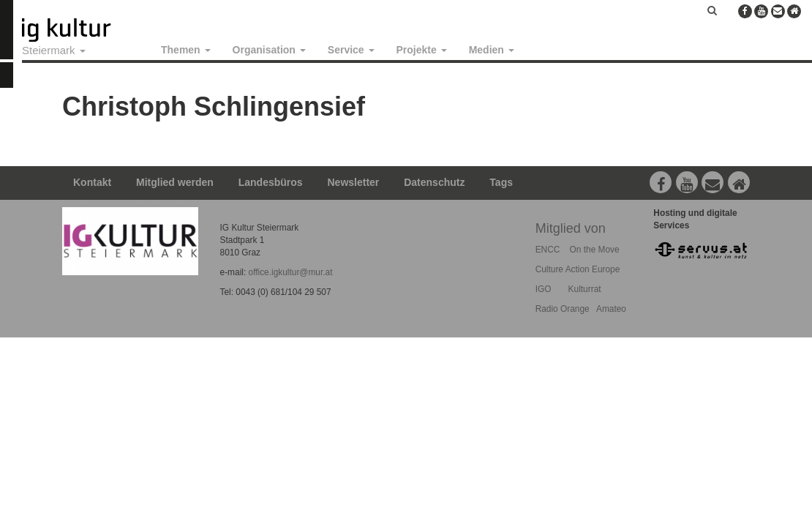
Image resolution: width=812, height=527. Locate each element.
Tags (501, 182)
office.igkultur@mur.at (291, 272)
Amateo (611, 309)
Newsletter (354, 182)
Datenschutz (434, 182)
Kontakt (92, 182)
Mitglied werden (175, 182)
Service (351, 50)
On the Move (595, 250)
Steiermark (54, 50)
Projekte (422, 50)
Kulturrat (585, 289)
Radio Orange (563, 309)
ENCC (548, 250)
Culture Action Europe (578, 269)
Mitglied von (571, 228)
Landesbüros (271, 182)
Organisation (269, 50)
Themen (186, 50)
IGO (544, 289)
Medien (492, 50)
